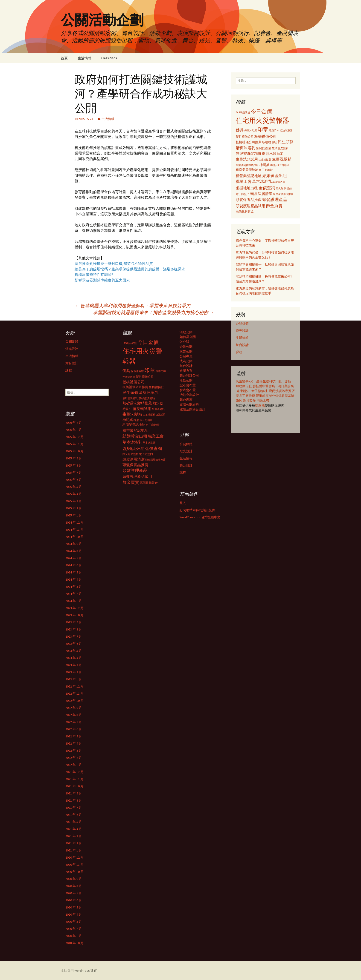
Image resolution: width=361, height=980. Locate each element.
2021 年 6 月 (74, 815)
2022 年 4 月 (74, 743)
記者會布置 (188, 385)
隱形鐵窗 (262, 396)
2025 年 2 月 (74, 508)
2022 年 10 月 (74, 701)
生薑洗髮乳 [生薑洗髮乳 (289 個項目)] (265, 160)
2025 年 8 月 (74, 465)
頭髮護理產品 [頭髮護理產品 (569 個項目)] (275, 200)
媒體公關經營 (189, 404)
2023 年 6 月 (74, 644)
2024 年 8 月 (74, 551)
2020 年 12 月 (74, 857)
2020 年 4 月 (74, 914)
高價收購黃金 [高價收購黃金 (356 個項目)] (245, 211)
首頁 (64, 58)
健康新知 (243, 391)
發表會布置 (188, 390)
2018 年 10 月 (74, 943)
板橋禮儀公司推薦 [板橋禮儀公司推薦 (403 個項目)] (249, 142)
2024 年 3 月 (74, 587)
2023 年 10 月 (74, 615)
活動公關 (186, 332)
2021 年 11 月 (74, 779)
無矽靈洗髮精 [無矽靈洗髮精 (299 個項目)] (280, 148)
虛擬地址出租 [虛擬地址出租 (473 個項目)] (247, 188)
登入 (183, 503)
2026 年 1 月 (74, 430)
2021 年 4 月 (74, 829)
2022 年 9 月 (74, 708)
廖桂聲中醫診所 (264, 386)
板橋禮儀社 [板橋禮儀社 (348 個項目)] (270, 142)
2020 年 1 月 (74, 936)
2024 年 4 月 (74, 579)
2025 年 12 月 (74, 437)
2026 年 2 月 (74, 423)
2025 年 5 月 (74, 487)
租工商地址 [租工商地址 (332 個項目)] (266, 170)
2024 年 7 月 (74, 558)
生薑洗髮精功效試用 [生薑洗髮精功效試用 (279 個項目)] (247, 165)
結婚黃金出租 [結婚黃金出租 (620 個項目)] (275, 176)
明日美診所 (286, 386)
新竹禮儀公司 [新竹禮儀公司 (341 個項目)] (245, 137)
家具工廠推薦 (246, 396)
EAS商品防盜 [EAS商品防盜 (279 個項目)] (243, 112)
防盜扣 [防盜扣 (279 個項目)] (288, 188)
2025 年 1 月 (74, 515)
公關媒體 (242, 324)
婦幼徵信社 (244, 386)
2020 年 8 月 (74, 886)
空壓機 (260, 405)
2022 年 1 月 (74, 765)
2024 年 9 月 (74, 544)
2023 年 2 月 (74, 672)
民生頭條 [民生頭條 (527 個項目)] (286, 142)
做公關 (184, 342)
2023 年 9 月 (74, 622)
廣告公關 (186, 351)
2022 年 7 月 (74, 722)
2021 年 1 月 (74, 850)
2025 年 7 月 (74, 473)
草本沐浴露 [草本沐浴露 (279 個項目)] (279, 182)
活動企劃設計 (189, 395)
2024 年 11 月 (74, 530)
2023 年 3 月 (74, 665)
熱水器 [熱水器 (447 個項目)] (271, 153)
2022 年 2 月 (74, 758)
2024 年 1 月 (74, 601)
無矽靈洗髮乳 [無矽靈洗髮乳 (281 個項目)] (264, 148)
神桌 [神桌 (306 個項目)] (273, 165)
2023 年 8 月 (74, 629)
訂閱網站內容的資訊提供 (197, 510)
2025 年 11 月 (74, 444)
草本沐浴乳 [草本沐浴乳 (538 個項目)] (262, 181)
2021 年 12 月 (74, 772)
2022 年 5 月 (74, 736)
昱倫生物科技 (266, 381)
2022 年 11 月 (74, 693)
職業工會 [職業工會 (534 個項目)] (244, 181)
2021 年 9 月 (74, 793)
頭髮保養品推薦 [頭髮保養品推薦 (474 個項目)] (249, 200)
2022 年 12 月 (74, 686)
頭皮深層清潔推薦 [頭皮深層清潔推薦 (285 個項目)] (283, 194)
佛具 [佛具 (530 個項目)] (240, 130)
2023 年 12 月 (74, 608)
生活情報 (84, 58)
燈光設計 (242, 331)
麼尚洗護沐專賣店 (282, 391)
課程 (239, 352)
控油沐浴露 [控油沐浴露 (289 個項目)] (286, 130)
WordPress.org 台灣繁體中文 (200, 517)
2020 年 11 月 (74, 865)
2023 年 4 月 (74, 658)
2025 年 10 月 (74, 451)
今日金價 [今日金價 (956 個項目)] (261, 112)
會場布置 (186, 371)
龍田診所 (285, 381)
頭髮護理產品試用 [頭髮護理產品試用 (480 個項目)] (250, 206)
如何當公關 (188, 337)
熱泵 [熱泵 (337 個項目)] (280, 154)
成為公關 (186, 361)
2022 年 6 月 (74, 729)
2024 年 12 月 (74, 522)
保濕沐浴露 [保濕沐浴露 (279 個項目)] (251, 130)
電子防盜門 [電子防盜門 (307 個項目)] (243, 194)
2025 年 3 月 (74, 501)
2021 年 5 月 (74, 822)
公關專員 (186, 356)
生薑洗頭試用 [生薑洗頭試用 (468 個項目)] (247, 159)
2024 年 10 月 (74, 537)
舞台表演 (186, 400)
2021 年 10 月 (74, 786)
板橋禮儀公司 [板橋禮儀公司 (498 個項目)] (265, 136)
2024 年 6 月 (74, 565)
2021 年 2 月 (74, 843)
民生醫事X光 (245, 381)
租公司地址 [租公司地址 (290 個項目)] (283, 165)
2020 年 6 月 (74, 900)
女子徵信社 (259, 391)
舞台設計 (242, 345)
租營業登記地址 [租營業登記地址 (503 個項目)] (249, 176)
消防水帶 (263, 401)
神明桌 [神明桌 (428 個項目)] (264, 165)
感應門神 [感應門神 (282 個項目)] (274, 130)
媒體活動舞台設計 (192, 409)
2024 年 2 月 (74, 594)
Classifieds (109, 58)
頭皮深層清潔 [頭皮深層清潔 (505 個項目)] (261, 194)
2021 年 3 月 (74, 836)
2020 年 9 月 (74, 879)
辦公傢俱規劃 (278, 396)
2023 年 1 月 (74, 679)
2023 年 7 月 (74, 636)
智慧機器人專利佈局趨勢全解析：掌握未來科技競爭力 (133, 305)
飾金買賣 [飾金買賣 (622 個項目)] (274, 206)
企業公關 (186, 347)
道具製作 (250, 401)
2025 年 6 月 (74, 480)
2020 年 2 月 (74, 929)
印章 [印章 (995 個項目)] (263, 129)
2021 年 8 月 (74, 800)
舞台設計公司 (189, 375)
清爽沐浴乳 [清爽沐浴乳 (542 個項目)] (246, 148)
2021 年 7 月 (74, 808)
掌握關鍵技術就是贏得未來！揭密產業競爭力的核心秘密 (153, 312)
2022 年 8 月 (74, 715)
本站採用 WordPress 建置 (79, 971)
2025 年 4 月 (74, 494)
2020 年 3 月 (74, 922)
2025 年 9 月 (74, 458)
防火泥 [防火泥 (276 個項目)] (280, 188)
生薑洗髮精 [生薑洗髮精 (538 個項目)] (282, 159)
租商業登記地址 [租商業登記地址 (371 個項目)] (247, 170)
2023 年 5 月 (74, 651)
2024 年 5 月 (74, 572)
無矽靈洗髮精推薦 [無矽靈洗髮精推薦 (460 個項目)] (250, 153)
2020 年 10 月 (74, 872)
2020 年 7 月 (74, 893)
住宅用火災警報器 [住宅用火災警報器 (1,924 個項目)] (262, 120)
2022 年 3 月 (74, 751)
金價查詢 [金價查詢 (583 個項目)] (267, 188)
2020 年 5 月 (74, 907)
